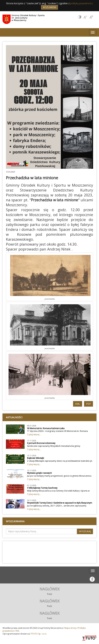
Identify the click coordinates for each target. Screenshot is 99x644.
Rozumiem (49, 7)
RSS (18, 631)
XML (78, 404)
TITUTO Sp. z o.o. (38, 634)
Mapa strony (70, 628)
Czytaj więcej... (34, 434)
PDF (89, 404)
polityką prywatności (81, 3)
